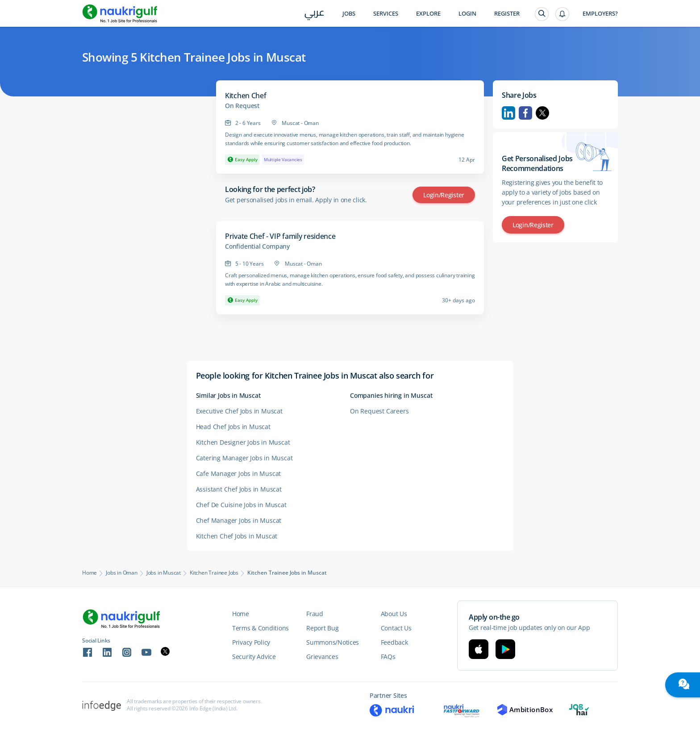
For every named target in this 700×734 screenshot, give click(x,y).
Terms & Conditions (260, 628)
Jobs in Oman (122, 573)
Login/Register (444, 195)
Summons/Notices (333, 642)
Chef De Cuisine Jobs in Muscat (241, 505)
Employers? (600, 14)
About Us (394, 614)
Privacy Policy (251, 642)
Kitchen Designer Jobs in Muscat (243, 442)
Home (90, 573)
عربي (315, 14)
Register (507, 14)
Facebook (525, 113)
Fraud (315, 614)
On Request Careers (379, 411)
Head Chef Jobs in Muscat (233, 427)
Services (386, 14)
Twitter (542, 113)
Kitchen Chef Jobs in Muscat (237, 536)
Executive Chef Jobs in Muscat (239, 411)
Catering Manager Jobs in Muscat (244, 458)
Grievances (322, 657)
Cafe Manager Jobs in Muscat (239, 473)
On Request (242, 106)
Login (467, 14)
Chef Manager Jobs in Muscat (239, 520)
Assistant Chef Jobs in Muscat (239, 489)
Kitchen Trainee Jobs (214, 573)
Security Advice (254, 657)
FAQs (388, 657)
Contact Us (396, 628)
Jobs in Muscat (164, 573)
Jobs (349, 14)
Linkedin (508, 113)
